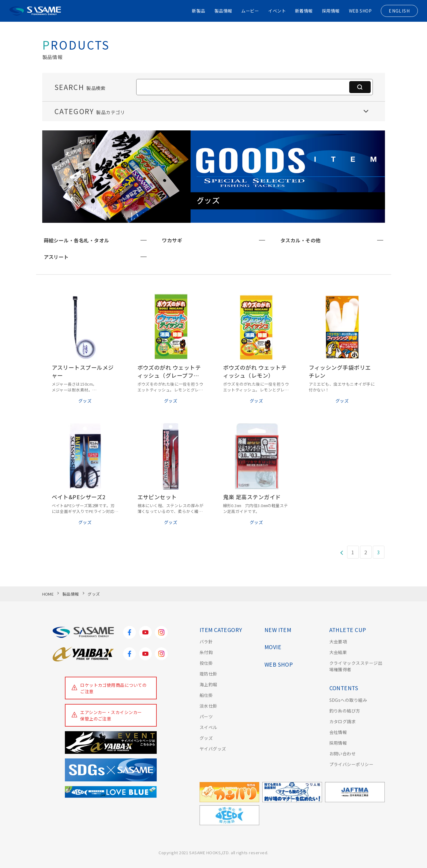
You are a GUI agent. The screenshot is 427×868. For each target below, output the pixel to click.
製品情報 (223, 11)
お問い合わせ (343, 754)
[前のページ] (341, 552)
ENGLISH (399, 11)
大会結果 (338, 652)
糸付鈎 (206, 652)
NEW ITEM (278, 630)
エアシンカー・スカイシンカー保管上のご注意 (111, 715)
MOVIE (273, 647)
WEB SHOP (360, 11)
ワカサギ (172, 240)
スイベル (208, 727)
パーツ (206, 716)
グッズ (206, 738)
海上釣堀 (208, 684)
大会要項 (338, 642)
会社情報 (338, 732)
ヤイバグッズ (213, 749)
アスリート (56, 257)
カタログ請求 (343, 721)
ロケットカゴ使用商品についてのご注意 (113, 688)
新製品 (198, 11)
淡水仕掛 (208, 706)
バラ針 (206, 642)
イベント (277, 11)
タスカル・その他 (301, 240)
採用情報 (331, 11)
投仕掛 (206, 663)
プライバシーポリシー (352, 764)
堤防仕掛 (208, 674)
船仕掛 (206, 695)
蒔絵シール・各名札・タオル (77, 240)
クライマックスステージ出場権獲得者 (356, 666)
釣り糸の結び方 (345, 711)
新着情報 (304, 11)
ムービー (250, 11)
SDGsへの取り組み (348, 700)
